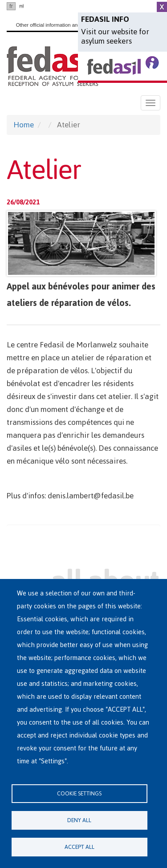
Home (24, 125)
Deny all (79, 820)
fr (11, 6)
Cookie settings (79, 793)
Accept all (79, 847)
